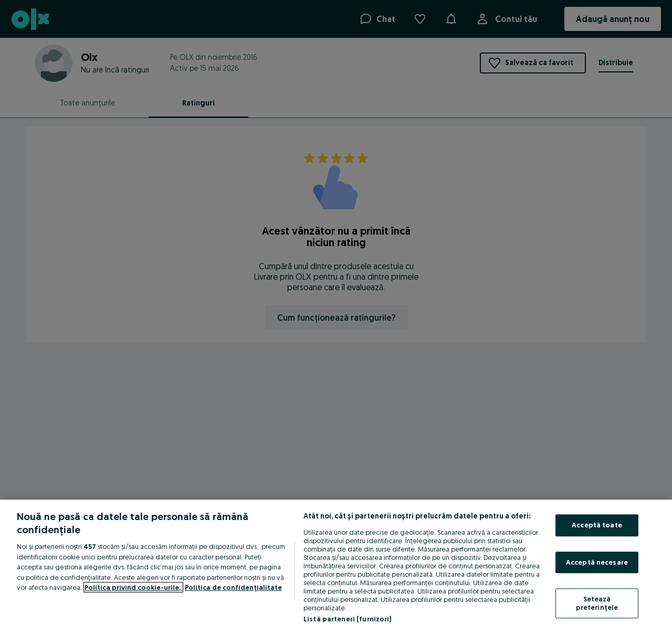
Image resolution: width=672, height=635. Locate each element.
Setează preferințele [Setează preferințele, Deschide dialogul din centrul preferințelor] (597, 604)
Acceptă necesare (597, 562)
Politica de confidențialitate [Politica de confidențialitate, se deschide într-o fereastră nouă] (233, 587)
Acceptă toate (597, 525)
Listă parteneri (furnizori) (348, 619)
